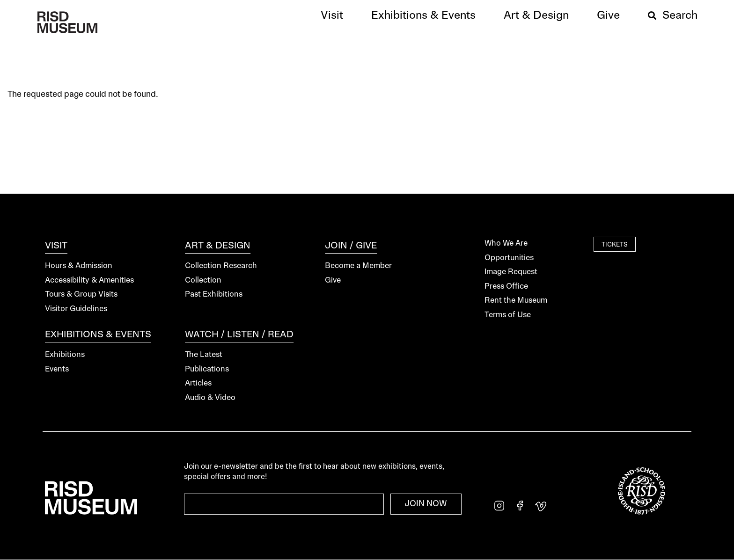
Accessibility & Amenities (89, 280)
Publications (207, 369)
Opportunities (509, 258)
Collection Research (221, 266)
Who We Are (506, 244)
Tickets (615, 245)
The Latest (204, 355)
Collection (203, 280)
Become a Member (358, 266)
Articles (198, 383)
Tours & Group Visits (81, 295)
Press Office (506, 287)
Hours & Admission (79, 266)
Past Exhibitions (214, 295)
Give (333, 280)
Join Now (426, 504)
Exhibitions (65, 355)
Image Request (511, 272)
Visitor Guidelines (76, 309)
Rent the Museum (516, 301)
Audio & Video (210, 398)
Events (57, 369)
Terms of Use (508, 315)
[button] (332, 16)
